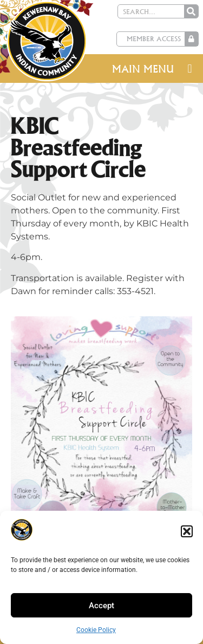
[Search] (191, 11)
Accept (101, 606)
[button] (187, 531)
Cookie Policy (96, 630)
